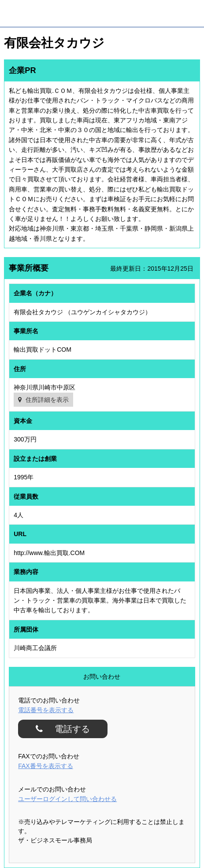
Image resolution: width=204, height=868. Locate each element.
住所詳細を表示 (47, 400)
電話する (69, 729)
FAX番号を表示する (45, 766)
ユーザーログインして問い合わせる (67, 799)
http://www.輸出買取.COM (49, 553)
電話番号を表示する (46, 710)
